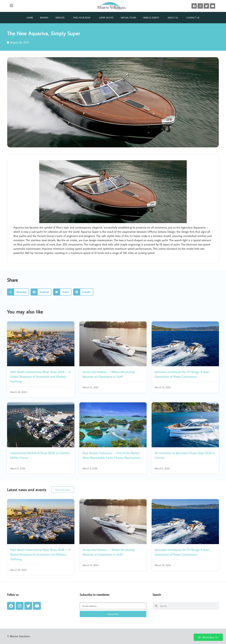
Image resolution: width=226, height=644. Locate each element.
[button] (18, 292)
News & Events (152, 18)
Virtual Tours (128, 18)
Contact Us (193, 18)
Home (30, 18)
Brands (44, 18)
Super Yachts (106, 18)
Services (61, 18)
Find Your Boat (83, 18)
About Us (174, 18)
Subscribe (113, 614)
